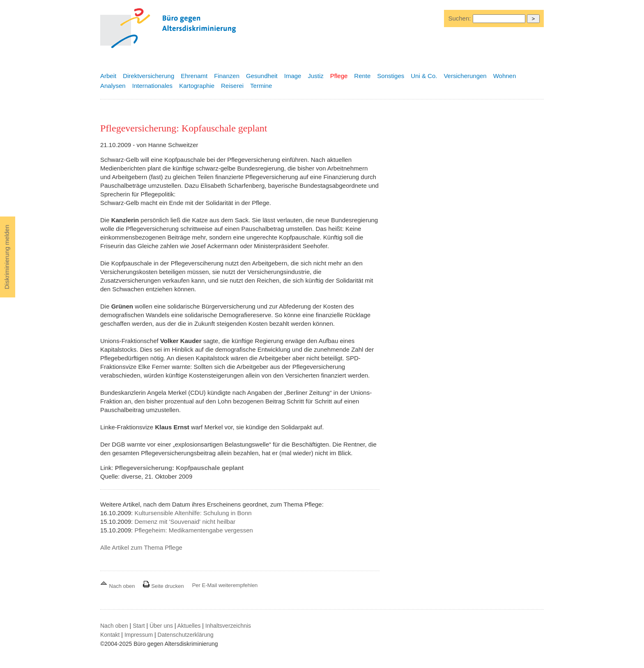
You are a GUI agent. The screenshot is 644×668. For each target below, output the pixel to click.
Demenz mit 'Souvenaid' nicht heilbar (185, 522)
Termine (261, 86)
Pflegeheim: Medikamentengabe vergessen (194, 530)
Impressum (139, 635)
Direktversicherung (148, 76)
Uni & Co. (424, 76)
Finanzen (227, 76)
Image (293, 76)
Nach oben (118, 586)
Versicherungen (465, 76)
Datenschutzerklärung (186, 635)
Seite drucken (163, 586)
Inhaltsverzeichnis (228, 626)
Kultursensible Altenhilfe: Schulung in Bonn (193, 513)
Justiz (315, 76)
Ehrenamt (194, 76)
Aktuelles (189, 626)
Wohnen (505, 76)
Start (139, 626)
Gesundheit (262, 76)
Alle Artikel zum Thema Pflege (141, 547)
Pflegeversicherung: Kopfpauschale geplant (179, 468)
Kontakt (110, 635)
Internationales (152, 86)
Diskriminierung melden (7, 257)
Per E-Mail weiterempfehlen (225, 585)
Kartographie (197, 86)
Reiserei (232, 86)
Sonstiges (391, 76)
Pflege (339, 76)
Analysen (113, 86)
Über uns (161, 626)
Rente (362, 76)
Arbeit (108, 76)
